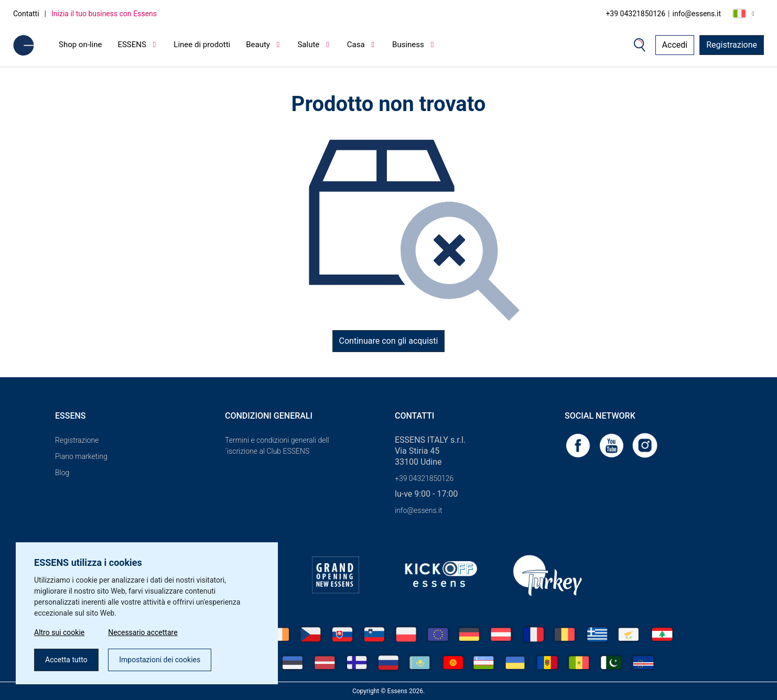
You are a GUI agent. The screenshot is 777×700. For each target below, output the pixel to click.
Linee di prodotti (202, 45)
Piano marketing (81, 456)
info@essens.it (697, 14)
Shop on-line (80, 45)
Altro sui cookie (59, 632)
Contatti (26, 14)
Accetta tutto (66, 660)
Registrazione (732, 45)
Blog (62, 473)
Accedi (675, 45)
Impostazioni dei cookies (160, 660)
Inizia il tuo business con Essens (104, 14)
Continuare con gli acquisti (389, 341)
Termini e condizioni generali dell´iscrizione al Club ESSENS (277, 446)
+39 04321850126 (635, 14)
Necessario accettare (143, 632)
